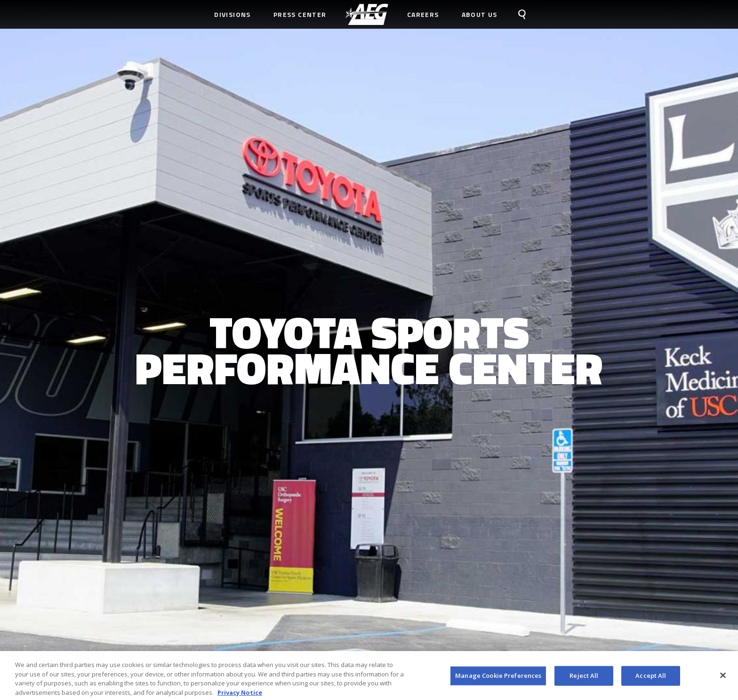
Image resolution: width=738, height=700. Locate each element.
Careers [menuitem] (423, 14)
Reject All (584, 678)
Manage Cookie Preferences (498, 678)
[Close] (723, 678)
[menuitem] (367, 14)
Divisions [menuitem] (233, 14)
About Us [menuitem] (480, 14)
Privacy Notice (240, 695)
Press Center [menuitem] (300, 14)
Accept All (651, 678)
